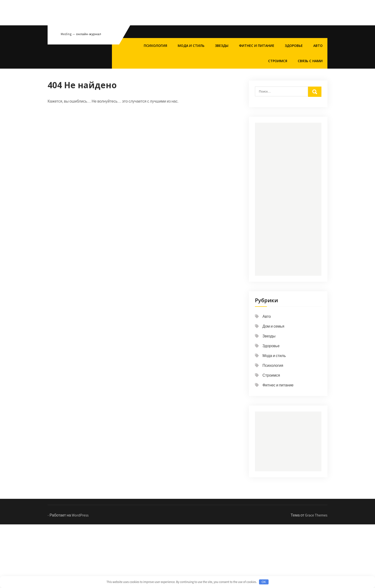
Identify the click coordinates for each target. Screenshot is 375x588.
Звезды (222, 46)
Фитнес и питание (257, 46)
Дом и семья (273, 326)
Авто (318, 46)
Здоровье (294, 46)
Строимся (278, 61)
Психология (155, 46)
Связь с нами (310, 61)
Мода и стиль (191, 46)
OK (264, 582)
